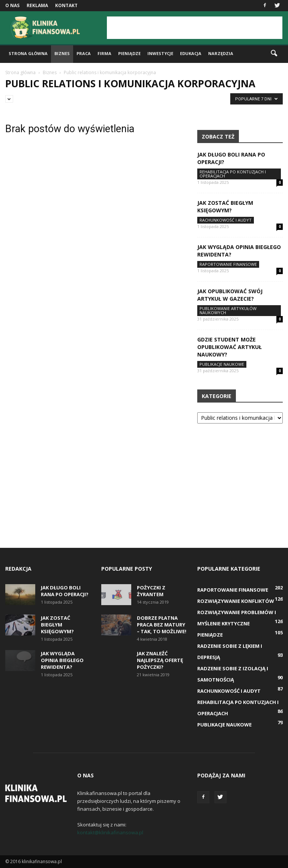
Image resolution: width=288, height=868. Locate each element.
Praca (84, 53)
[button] (274, 54)
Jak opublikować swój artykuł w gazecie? (230, 295)
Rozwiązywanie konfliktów (236, 601)
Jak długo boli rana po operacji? (65, 591)
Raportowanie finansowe (228, 264)
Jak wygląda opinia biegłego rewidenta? (62, 660)
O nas (12, 5)
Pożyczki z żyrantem (151, 591)
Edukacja (191, 53)
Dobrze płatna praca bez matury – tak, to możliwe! (162, 625)
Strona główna (28, 53)
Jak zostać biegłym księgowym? (225, 207)
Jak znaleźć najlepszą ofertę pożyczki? (160, 660)
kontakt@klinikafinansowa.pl (110, 832)
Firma (104, 53)
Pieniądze (129, 53)
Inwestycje (160, 53)
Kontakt (66, 5)
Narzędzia (221, 53)
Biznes (62, 53)
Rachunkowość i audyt (226, 220)
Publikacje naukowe (222, 364)
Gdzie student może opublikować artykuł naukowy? (229, 347)
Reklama (37, 5)
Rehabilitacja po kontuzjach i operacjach (233, 174)
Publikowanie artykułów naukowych (228, 310)
